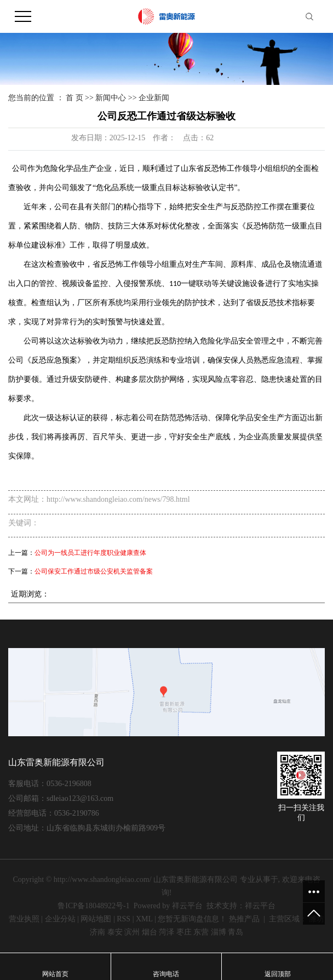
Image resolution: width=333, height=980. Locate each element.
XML (144, 919)
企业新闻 (154, 98)
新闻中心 (111, 98)
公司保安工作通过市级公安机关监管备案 (94, 571)
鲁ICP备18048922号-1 (93, 906)
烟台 (150, 932)
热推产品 (244, 919)
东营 (201, 932)
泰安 (115, 932)
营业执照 (24, 919)
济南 (97, 932)
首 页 (74, 98)
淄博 (219, 932)
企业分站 (60, 919)
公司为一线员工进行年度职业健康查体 (90, 553)
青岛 (236, 932)
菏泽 (166, 932)
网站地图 (96, 919)
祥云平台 (187, 906)
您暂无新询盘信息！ (192, 919)
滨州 (132, 932)
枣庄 (184, 932)
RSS (124, 919)
